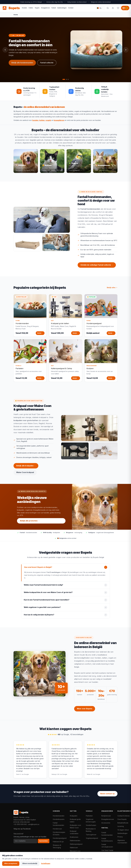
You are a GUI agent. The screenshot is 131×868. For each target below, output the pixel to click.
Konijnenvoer (106, 816)
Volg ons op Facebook (22, 829)
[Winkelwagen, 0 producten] (125, 8)
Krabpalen (74, 816)
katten (42, 120)
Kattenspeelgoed (76, 844)
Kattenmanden (75, 841)
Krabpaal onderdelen (74, 832)
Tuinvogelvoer (91, 835)
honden (35, 120)
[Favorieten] (118, 8)
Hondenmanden (59, 816)
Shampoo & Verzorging (57, 846)
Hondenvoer (57, 829)
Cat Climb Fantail (107, 850)
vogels (48, 120)
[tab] (64, 79)
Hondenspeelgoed (60, 838)
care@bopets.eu (34, 824)
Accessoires (106, 823)
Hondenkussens (59, 819)
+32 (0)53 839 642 (20, 824)
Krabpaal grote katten (75, 820)
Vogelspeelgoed (92, 838)
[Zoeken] (108, 8)
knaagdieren (59, 120)
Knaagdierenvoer (108, 819)
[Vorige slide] (5, 50)
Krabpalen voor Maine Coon (76, 826)
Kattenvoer (74, 848)
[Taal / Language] (100, 8)
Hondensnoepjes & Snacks (59, 833)
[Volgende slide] (126, 50)
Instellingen (46, 863)
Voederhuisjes (91, 825)
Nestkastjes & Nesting (91, 830)
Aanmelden (44, 841)
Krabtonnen (74, 837)
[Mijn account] (113, 8)
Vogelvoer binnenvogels (91, 820)
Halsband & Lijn (58, 842)
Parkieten (89, 816)
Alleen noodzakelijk (30, 863)
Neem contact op (107, 794)
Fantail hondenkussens (107, 840)
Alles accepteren (11, 863)
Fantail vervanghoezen (107, 846)
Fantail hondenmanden (58, 824)
